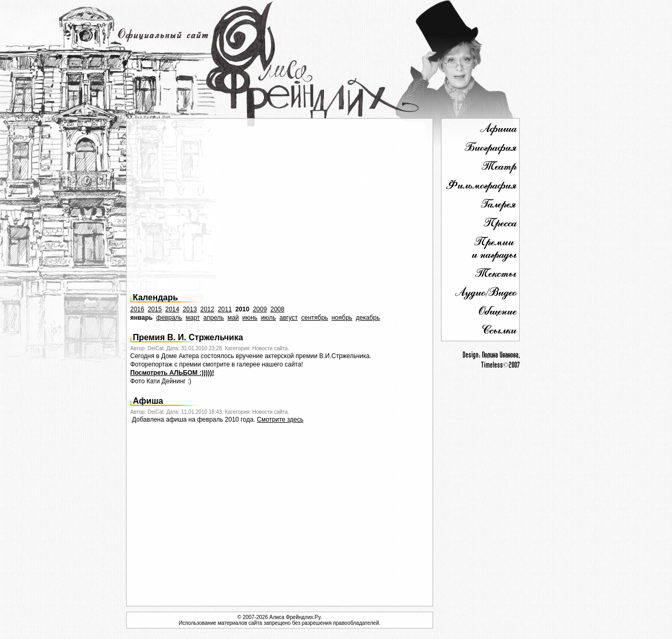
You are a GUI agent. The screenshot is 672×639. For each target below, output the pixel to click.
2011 (225, 309)
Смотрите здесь (280, 420)
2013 (190, 309)
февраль (170, 318)
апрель (213, 318)
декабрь (368, 318)
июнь (250, 318)
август (288, 318)
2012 (208, 309)
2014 (172, 309)
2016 (137, 309)
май (233, 318)
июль (269, 318)
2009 (260, 309)
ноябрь (342, 318)
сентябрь (315, 318)
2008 (277, 309)
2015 (155, 309)
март (193, 318)
